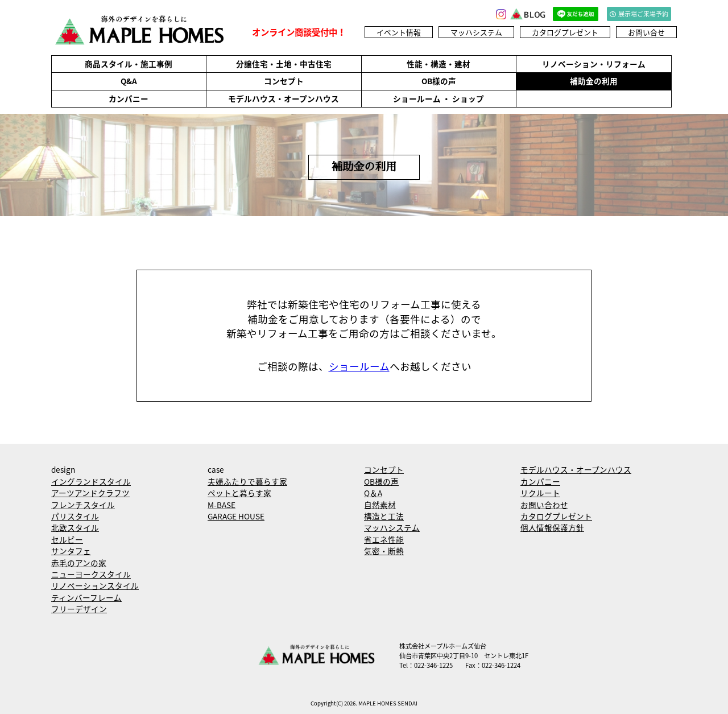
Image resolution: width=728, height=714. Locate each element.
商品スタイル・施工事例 (129, 64)
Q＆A (373, 493)
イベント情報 (399, 32)
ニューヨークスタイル (91, 574)
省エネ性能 (384, 539)
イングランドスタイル (91, 481)
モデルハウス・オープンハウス (284, 98)
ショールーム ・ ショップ (439, 98)
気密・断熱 (384, 551)
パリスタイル (75, 516)
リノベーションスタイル (95, 585)
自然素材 (380, 505)
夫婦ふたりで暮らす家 (247, 481)
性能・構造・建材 (439, 64)
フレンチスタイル (83, 505)
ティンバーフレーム (86, 597)
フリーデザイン (79, 609)
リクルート (540, 493)
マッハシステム (476, 32)
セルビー (67, 539)
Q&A (129, 81)
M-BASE (222, 505)
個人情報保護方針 (552, 527)
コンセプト (284, 81)
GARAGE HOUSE (236, 516)
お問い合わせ (544, 505)
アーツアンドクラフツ (90, 493)
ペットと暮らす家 (239, 493)
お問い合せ (646, 32)
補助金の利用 (594, 81)
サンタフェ (71, 551)
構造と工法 (384, 516)
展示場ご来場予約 (639, 14)
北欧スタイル (75, 527)
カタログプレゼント (565, 32)
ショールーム (359, 366)
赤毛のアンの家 (79, 563)
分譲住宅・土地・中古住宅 (284, 64)
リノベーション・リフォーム (594, 64)
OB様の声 (439, 81)
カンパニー (129, 98)
